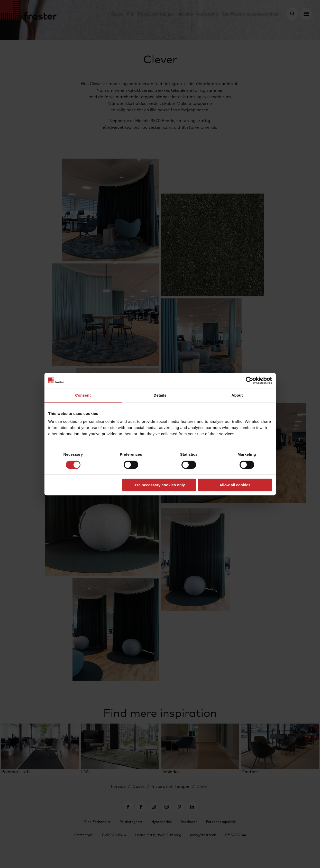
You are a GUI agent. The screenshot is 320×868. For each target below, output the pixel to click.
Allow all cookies (235, 485)
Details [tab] (160, 395)
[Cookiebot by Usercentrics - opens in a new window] (249, 380)
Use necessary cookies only (159, 485)
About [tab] (237, 395)
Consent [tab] (83, 395)
